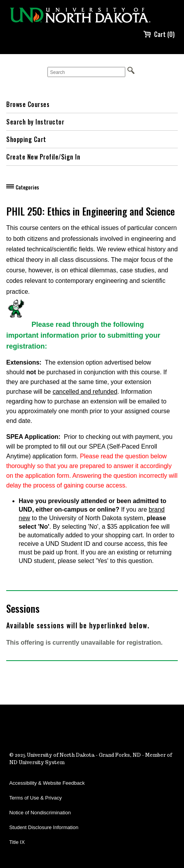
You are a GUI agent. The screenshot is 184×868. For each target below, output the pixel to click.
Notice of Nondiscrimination (40, 813)
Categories (27, 187)
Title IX (17, 842)
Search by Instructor (35, 122)
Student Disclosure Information (44, 827)
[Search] (86, 72)
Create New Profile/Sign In (43, 157)
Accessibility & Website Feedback (47, 783)
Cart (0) (159, 34)
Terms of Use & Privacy (36, 798)
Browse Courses (28, 104)
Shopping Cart (26, 139)
